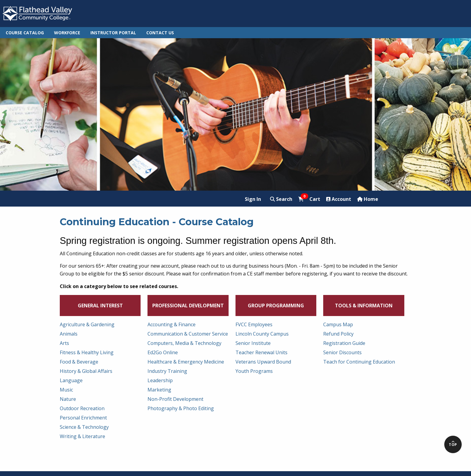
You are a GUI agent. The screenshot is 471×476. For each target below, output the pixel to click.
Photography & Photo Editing (181, 408)
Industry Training (167, 371)
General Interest (100, 306)
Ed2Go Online (163, 352)
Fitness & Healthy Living (87, 352)
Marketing (159, 390)
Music (66, 390)
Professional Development (188, 306)
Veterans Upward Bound (263, 362)
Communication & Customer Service (188, 334)
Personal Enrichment (83, 418)
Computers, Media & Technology (184, 343)
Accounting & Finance (172, 324)
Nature (68, 399)
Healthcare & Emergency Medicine (186, 362)
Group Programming (276, 306)
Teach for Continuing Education (359, 362)
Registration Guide (344, 343)
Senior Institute (253, 343)
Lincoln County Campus (262, 334)
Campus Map (338, 324)
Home (368, 199)
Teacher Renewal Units (261, 352)
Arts (64, 343)
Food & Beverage (79, 362)
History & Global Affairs (86, 371)
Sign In (253, 199)
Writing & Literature (82, 436)
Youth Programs (254, 371)
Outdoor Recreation (82, 408)
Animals (69, 334)
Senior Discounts (342, 352)
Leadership (160, 380)
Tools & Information (364, 306)
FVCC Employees (254, 324)
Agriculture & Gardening (87, 324)
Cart (309, 199)
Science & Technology (84, 427)
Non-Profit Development (175, 399)
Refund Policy (338, 334)
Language (71, 380)
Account (339, 199)
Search (281, 199)
